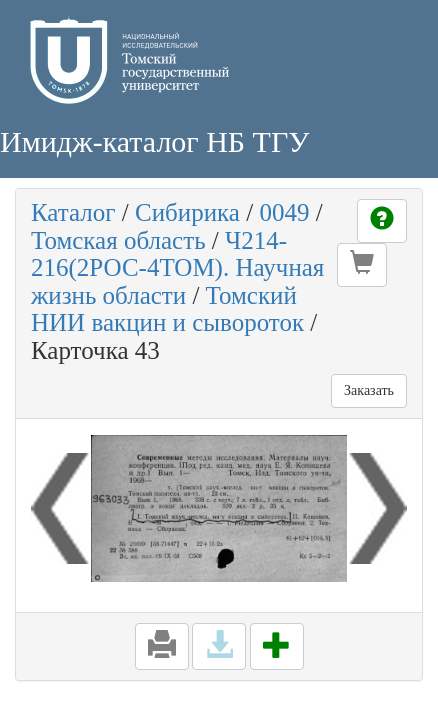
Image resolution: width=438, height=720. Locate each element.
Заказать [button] (369, 390)
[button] (362, 265)
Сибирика (187, 212)
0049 (284, 212)
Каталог (73, 212)
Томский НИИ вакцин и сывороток (167, 309)
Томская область (118, 240)
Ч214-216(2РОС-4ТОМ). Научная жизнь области (177, 268)
